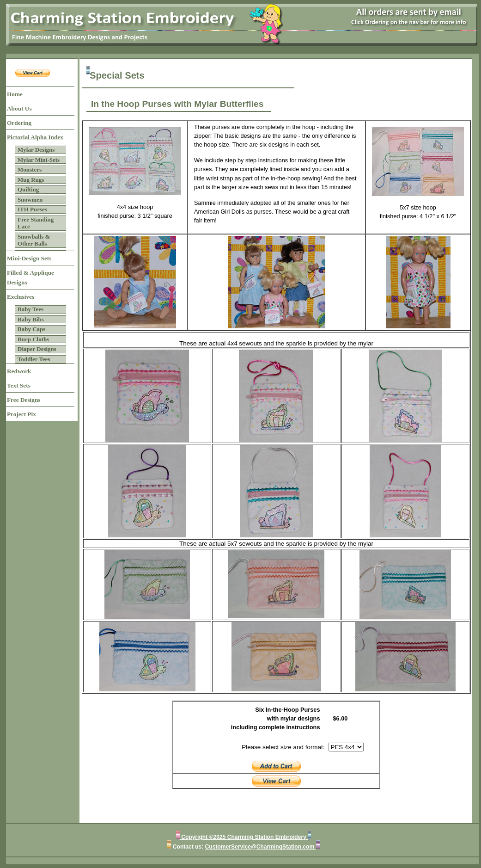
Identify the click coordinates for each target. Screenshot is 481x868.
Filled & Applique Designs (30, 277)
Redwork (19, 371)
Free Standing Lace (36, 223)
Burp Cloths (33, 339)
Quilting (28, 189)
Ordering (19, 123)
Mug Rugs (31, 180)
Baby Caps (31, 329)
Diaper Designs (37, 349)
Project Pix (21, 414)
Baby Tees (30, 309)
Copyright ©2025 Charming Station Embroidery (244, 837)
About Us (19, 108)
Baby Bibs (31, 319)
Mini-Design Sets (29, 258)
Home (15, 94)
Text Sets (19, 385)
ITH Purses (32, 209)
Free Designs (24, 400)
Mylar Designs (36, 150)
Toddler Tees (34, 359)
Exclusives (21, 297)
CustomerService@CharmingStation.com (261, 847)
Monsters (30, 169)
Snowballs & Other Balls (34, 240)
